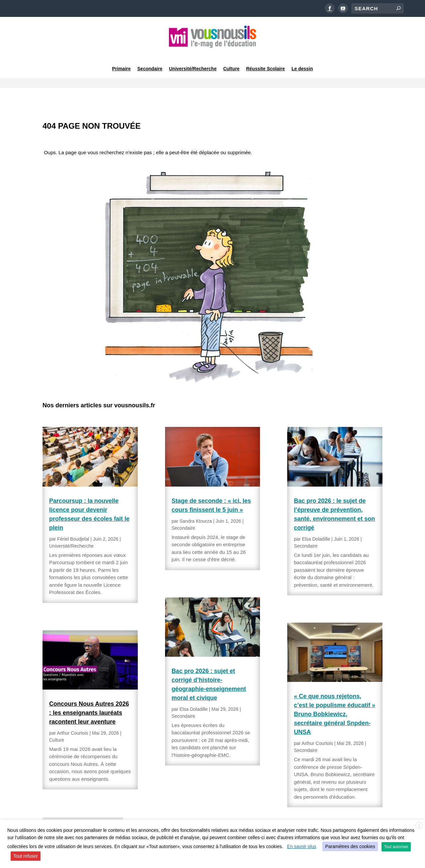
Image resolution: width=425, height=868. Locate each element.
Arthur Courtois (72, 715)
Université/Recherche (193, 61)
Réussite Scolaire (265, 61)
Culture (231, 61)
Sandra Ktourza (196, 503)
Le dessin (302, 61)
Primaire (121, 61)
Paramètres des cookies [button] (350, 846)
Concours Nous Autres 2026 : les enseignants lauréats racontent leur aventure (89, 695)
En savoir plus (302, 846)
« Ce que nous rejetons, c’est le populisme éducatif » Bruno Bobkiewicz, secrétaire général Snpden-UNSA (335, 697)
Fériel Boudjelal (73, 521)
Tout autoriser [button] (396, 847)
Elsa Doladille (194, 691)
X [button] (419, 826)
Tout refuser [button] (26, 856)
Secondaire (150, 61)
